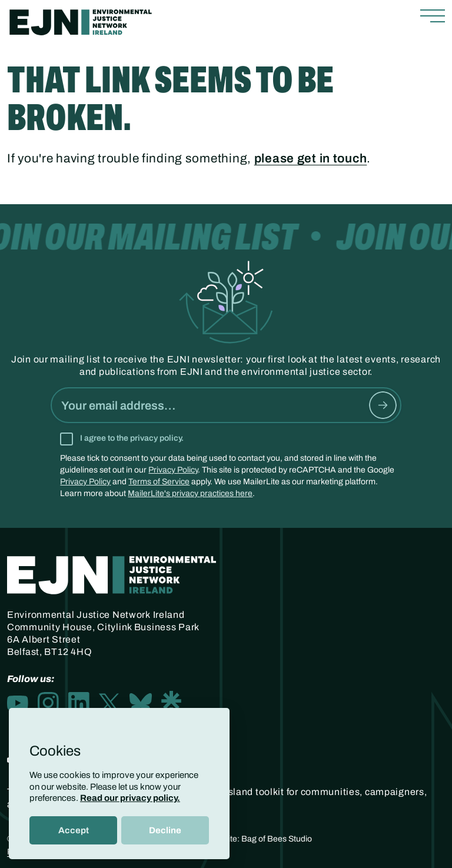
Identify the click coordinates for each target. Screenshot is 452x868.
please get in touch (311, 158)
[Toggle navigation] (433, 16)
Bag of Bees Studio (277, 839)
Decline (165, 830)
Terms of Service (159, 482)
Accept (74, 830)
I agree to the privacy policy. (132, 438)
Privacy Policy (173, 470)
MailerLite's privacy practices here (190, 493)
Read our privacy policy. (130, 798)
